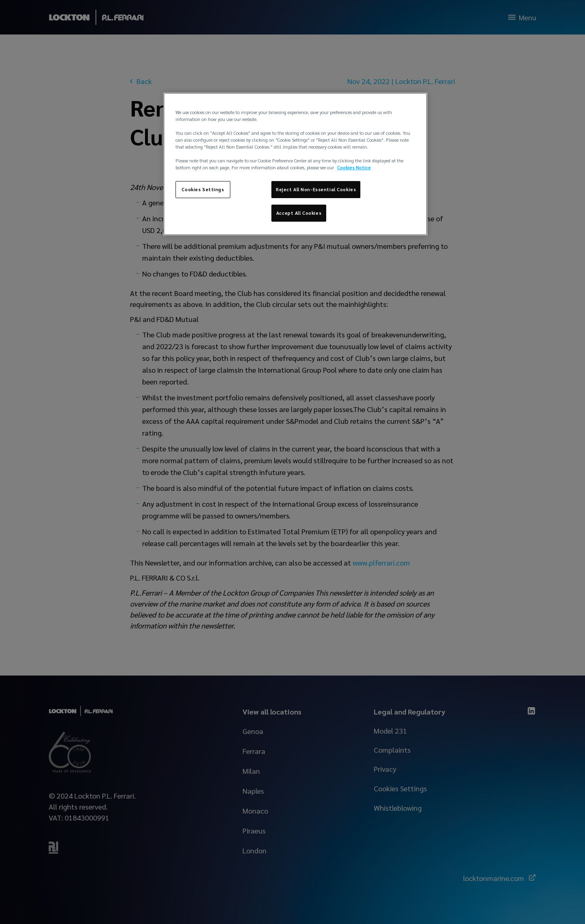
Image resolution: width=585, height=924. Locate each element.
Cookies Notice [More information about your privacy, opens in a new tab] (354, 167)
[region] (295, 164)
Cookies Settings (203, 189)
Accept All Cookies (299, 213)
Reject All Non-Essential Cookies (316, 189)
